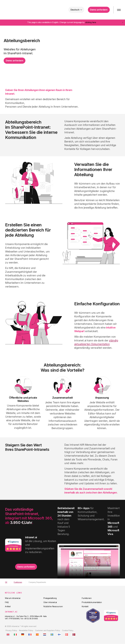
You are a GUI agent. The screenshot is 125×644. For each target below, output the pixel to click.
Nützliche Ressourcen (53, 606)
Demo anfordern (99, 10)
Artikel (8, 606)
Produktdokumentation (92, 602)
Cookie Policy (68, 630)
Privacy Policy (11, 630)
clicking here (91, 22)
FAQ (7, 602)
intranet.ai (18, 10)
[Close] (123, 22)
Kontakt (85, 606)
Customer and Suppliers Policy (48, 630)
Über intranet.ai (50, 602)
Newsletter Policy (26, 630)
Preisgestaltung (50, 598)
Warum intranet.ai (13, 598)
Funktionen (87, 598)
